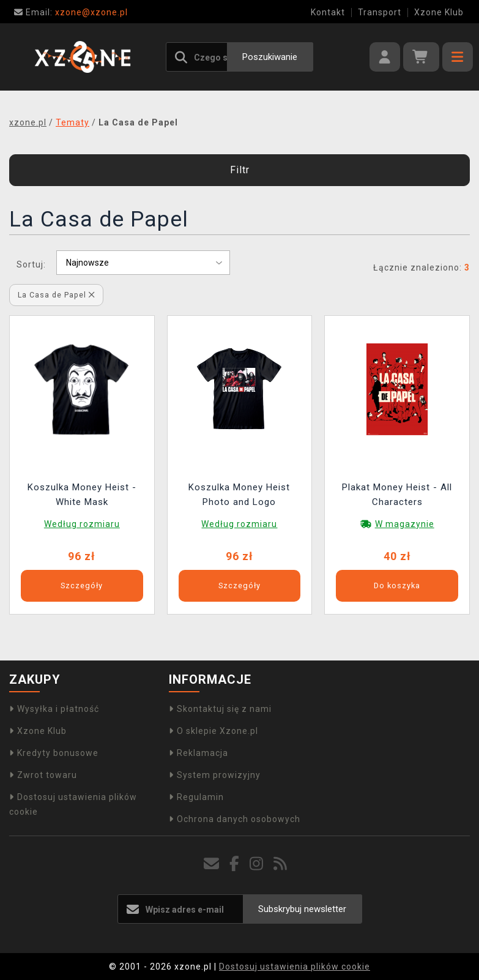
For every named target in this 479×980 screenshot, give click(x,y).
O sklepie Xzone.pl (214, 731)
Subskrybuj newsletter (302, 909)
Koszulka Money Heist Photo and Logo (239, 495)
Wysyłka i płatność (54, 709)
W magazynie (405, 524)
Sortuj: (31, 264)
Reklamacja (199, 753)
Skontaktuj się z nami (220, 709)
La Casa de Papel (56, 295)
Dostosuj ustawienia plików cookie (295, 967)
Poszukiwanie (270, 57)
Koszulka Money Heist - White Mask (82, 495)
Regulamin (196, 797)
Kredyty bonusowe (54, 753)
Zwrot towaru (43, 775)
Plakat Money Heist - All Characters (397, 495)
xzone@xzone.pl (71, 12)
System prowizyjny (215, 775)
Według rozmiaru (82, 524)
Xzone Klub (439, 12)
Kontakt (328, 12)
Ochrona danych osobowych (235, 819)
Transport (380, 12)
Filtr (240, 170)
